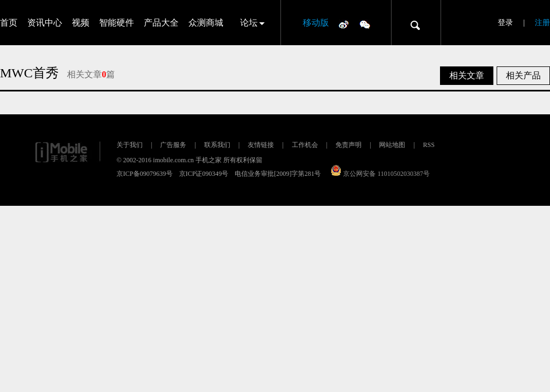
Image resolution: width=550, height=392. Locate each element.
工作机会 (305, 145)
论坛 (249, 23)
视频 (81, 23)
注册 (542, 23)
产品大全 (161, 23)
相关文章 (467, 75)
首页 (9, 23)
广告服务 (173, 145)
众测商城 (206, 23)
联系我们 (217, 145)
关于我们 (130, 145)
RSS (429, 145)
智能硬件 (117, 23)
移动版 (316, 23)
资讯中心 (45, 23)
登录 (505, 23)
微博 (344, 24)
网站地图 (392, 145)
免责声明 (349, 145)
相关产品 (523, 75)
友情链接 (261, 145)
